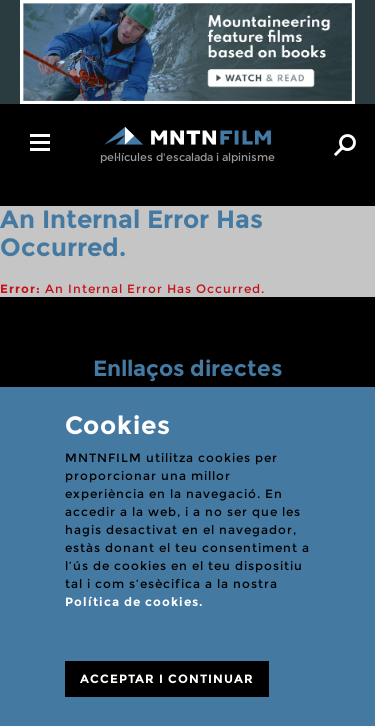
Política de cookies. (134, 601)
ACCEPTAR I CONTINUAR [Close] (167, 678)
